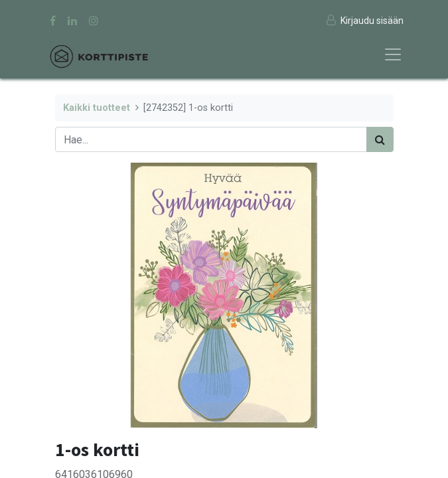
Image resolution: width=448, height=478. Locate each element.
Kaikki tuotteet (97, 108)
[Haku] (380, 139)
